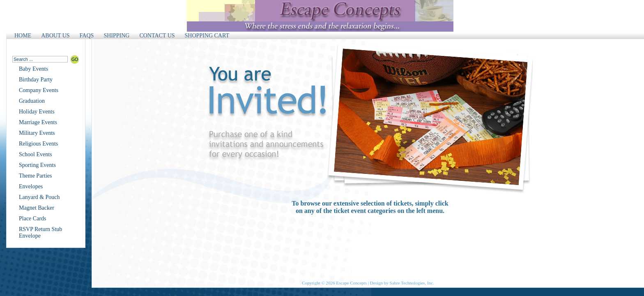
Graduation (32, 101)
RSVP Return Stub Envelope (40, 232)
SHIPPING (116, 36)
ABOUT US (55, 36)
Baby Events (33, 69)
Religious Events (38, 144)
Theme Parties (35, 176)
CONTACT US (157, 36)
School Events (36, 154)
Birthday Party (36, 80)
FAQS (87, 36)
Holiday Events (37, 112)
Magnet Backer (37, 208)
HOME (23, 36)
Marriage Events (38, 122)
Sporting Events (37, 165)
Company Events (39, 90)
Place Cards (32, 219)
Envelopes (31, 186)
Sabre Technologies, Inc (412, 283)
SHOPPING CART (207, 36)
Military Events (37, 133)
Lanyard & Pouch (39, 197)
